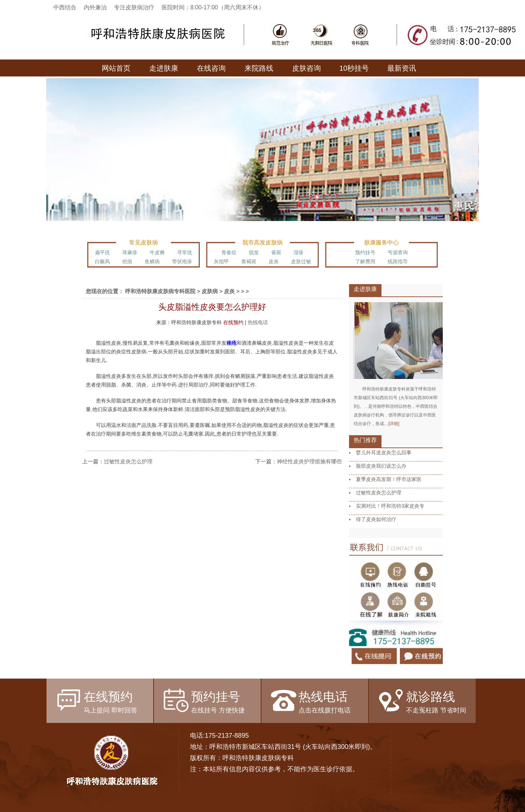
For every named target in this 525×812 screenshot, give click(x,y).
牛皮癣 (157, 252)
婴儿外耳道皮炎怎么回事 (384, 453)
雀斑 (276, 252)
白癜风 (102, 261)
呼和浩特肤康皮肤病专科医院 (160, 291)
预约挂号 (365, 252)
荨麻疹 (130, 252)
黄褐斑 (249, 261)
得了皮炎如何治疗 (376, 519)
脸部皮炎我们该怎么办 (381, 466)
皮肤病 (210, 291)
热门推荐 (365, 440)
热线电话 (258, 322)
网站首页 (116, 68)
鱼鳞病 (152, 261)
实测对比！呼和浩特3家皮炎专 (390, 506)
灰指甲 (221, 261)
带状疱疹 (182, 261)
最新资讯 (402, 68)
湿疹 (299, 252)
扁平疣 (102, 252)
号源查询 (398, 252)
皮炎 (274, 261)
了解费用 (365, 261)
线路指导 (398, 261)
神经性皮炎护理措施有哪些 (309, 461)
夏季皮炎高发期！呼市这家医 (389, 479)
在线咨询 (211, 68)
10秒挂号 (354, 68)
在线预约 (233, 322)
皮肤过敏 (301, 261)
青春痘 (229, 252)
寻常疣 (185, 252)
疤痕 (127, 261)
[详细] (394, 424)
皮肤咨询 (306, 68)
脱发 (254, 252)
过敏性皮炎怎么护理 (128, 461)
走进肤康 (164, 68)
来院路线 (259, 68)
